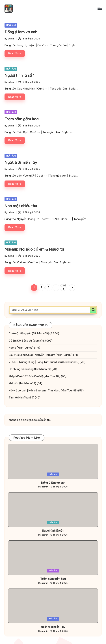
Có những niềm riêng (21, 369)
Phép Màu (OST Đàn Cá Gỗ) (26, 376)
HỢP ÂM (11, 25)
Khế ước (14, 383)
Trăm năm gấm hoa (21, 119)
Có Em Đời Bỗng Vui (20, 341)
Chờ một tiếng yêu (20, 333)
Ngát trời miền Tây (21, 162)
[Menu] (99, 9)
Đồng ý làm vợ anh (21, 32)
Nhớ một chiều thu (21, 206)
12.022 (63, 288)
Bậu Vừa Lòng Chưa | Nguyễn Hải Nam (32, 355)
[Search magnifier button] (93, 310)
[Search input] (50, 310)
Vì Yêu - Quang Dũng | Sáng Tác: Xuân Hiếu (35, 362)
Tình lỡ (13, 398)
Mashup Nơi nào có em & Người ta (34, 249)
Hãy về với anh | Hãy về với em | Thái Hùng (34, 391)
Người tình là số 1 (19, 75)
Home (12, 348)
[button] (72, 288)
